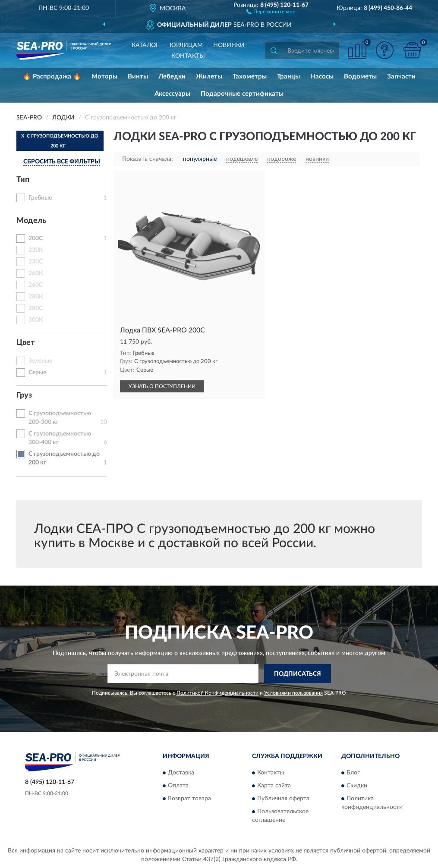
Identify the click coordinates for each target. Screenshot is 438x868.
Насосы (322, 77)
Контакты (188, 56)
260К (36, 273)
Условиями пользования (293, 693)
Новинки (229, 45)
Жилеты (209, 77)
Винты (138, 77)
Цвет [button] (25, 343)
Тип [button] (23, 180)
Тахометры (250, 77)
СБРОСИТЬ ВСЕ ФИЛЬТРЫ (62, 162)
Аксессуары (172, 94)
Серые (37, 373)
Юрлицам (186, 45)
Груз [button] (24, 395)
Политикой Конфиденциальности (217, 693)
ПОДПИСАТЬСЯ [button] (298, 674)
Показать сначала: (148, 159)
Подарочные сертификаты (242, 94)
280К (36, 297)
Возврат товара (189, 799)
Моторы (104, 77)
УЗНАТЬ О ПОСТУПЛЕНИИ (162, 386)
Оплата (178, 786)
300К (36, 320)
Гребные (40, 198)
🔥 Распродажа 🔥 (52, 77)
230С (36, 262)
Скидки (357, 786)
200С (36, 238)
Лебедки (172, 77)
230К (36, 250)
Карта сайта (274, 786)
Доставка (181, 773)
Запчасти (401, 77)
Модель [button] (31, 221)
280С (36, 308)
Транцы (288, 77)
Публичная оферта (283, 799)
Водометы (360, 77)
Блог (353, 773)
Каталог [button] (145, 45)
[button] (271, 11)
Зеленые (40, 361)
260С (36, 285)
